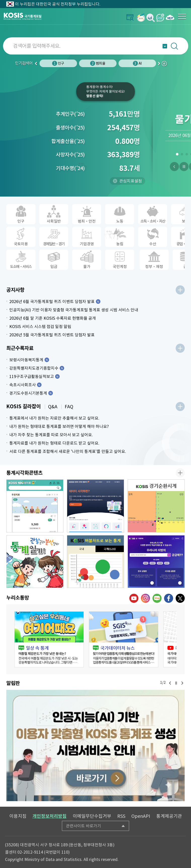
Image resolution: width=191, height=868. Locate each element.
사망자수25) (70, 155)
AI (137, 63)
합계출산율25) (68, 141)
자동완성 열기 (165, 46)
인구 (58, 63)
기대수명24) (70, 168)
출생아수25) (70, 128)
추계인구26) (70, 114)
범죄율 (98, 63)
